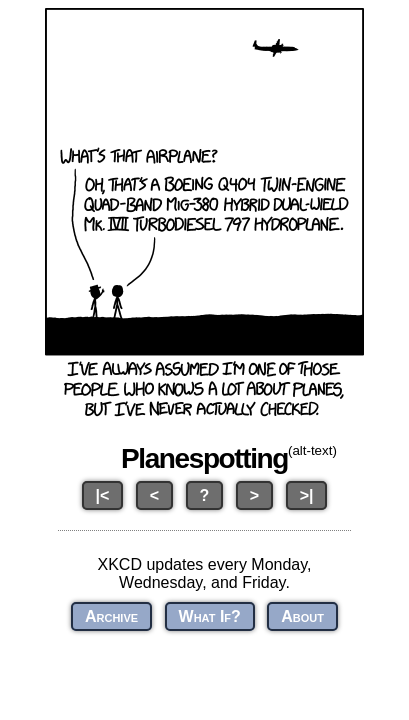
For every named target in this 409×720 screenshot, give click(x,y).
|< (103, 495)
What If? (210, 616)
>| (307, 495)
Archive (111, 616)
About (302, 616)
